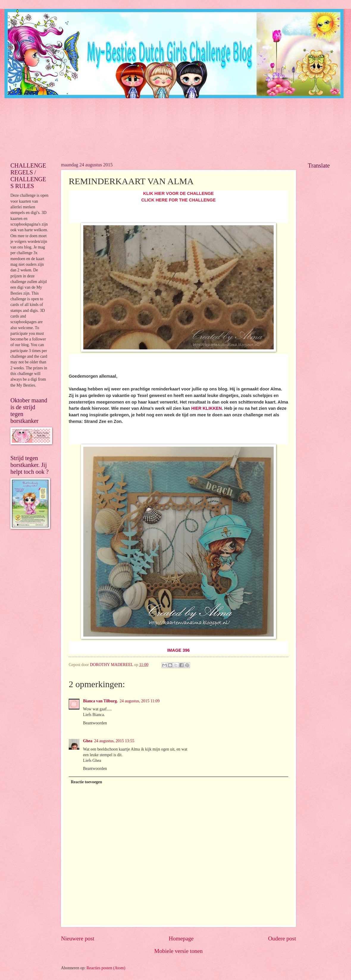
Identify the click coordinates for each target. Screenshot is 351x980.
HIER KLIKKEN (207, 408)
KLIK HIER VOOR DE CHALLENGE (178, 193)
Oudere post (282, 938)
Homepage (181, 938)
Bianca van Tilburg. (100, 701)
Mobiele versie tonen (178, 951)
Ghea (88, 741)
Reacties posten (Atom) (106, 968)
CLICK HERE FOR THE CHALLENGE (178, 200)
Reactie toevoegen (86, 782)
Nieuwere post (78, 938)
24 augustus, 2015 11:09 (140, 701)
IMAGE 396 (178, 650)
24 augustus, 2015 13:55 (114, 741)
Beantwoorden (95, 723)
